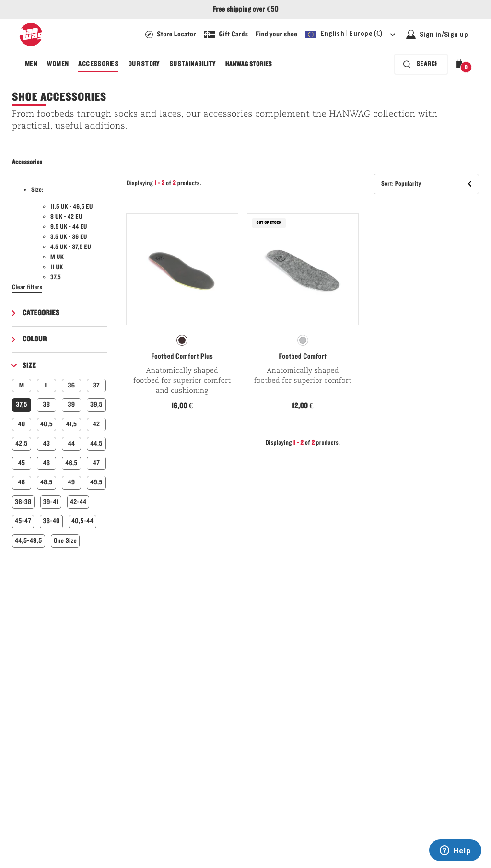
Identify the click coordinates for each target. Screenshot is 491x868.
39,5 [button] (96, 405)
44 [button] (72, 443)
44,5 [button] (96, 443)
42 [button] (97, 424)
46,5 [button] (71, 463)
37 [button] (96, 385)
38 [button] (47, 405)
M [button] (22, 385)
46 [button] (47, 463)
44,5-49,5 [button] (29, 541)
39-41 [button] (51, 502)
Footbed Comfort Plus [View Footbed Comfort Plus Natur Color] (182, 357)
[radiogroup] (182, 340)
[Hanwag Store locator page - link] (170, 35)
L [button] (47, 385)
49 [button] (71, 482)
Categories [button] (41, 313)
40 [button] (21, 424)
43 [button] (47, 443)
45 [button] (22, 463)
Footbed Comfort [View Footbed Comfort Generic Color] (303, 357)
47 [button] (96, 463)
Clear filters (27, 287)
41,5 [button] (72, 424)
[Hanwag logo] (31, 35)
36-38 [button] (23, 502)
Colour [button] (35, 340)
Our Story (144, 64)
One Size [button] (65, 541)
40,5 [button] (47, 424)
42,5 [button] (21, 443)
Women (58, 64)
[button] (461, 64)
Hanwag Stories (249, 64)
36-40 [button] (51, 521)
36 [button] (72, 385)
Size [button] (29, 366)
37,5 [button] (22, 405)
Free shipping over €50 (245, 10)
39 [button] (71, 405)
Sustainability (193, 64)
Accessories (98, 64)
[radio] (182, 340)
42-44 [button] (78, 502)
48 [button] (21, 482)
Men (31, 64)
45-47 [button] (23, 521)
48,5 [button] (47, 482)
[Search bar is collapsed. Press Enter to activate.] (421, 64)
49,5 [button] (96, 482)
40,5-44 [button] (82, 521)
